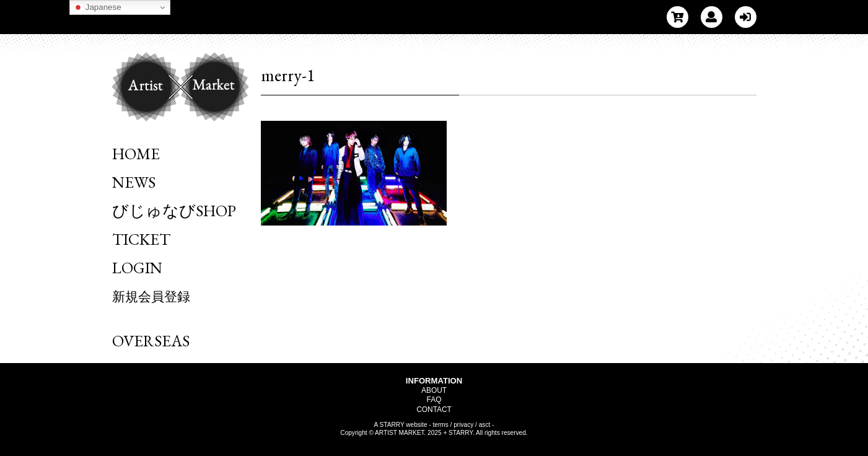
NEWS (134, 182)
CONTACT (434, 410)
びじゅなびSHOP (174, 211)
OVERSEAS (151, 341)
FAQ (434, 400)
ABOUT (434, 390)
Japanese (97, 7)
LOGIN (137, 268)
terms (441, 425)
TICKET (141, 239)
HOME (136, 154)
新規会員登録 (151, 296)
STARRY (392, 425)
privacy (463, 425)
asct (485, 425)
